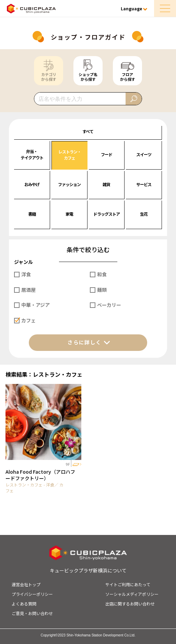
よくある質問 (24, 604)
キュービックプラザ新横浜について (88, 570)
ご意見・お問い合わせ (32, 613)
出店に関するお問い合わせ (130, 604)
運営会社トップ (26, 584)
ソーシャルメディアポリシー (132, 594)
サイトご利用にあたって (128, 584)
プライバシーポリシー (32, 594)
